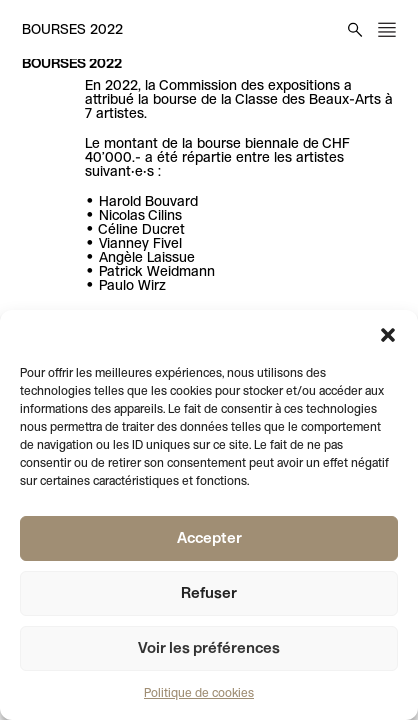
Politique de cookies (199, 694)
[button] (388, 335)
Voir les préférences (209, 649)
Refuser (209, 594)
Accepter (209, 539)
